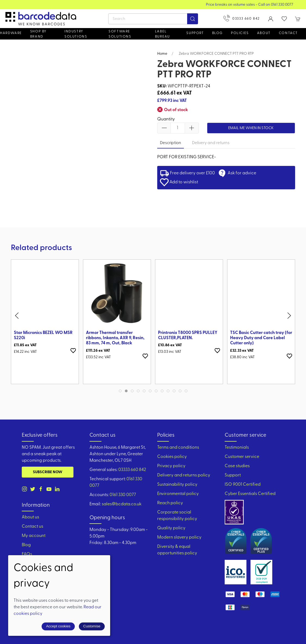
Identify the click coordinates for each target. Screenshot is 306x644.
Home (162, 54)
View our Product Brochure (153, 5)
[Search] (153, 19)
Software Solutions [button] (120, 34)
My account (34, 536)
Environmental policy (178, 494)
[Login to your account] (271, 19)
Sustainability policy (177, 485)
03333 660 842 (242, 18)
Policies (240, 33)
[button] (284, 19)
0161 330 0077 (123, 495)
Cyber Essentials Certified (250, 494)
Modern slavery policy (179, 537)
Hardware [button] (11, 33)
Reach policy (170, 503)
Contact (288, 33)
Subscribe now (48, 472)
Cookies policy (172, 457)
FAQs (27, 554)
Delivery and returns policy (184, 475)
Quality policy (171, 528)
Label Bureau (163, 34)
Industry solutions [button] (76, 34)
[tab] (120, 391)
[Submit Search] (193, 19)
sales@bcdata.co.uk (122, 504)
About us (30, 517)
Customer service (242, 457)
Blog (217, 33)
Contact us (33, 527)
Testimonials (237, 448)
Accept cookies (58, 626)
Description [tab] (171, 143)
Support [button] (195, 33)
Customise (92, 626)
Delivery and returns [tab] (211, 143)
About (264, 33)
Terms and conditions (178, 448)
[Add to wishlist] (73, 351)
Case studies (237, 466)
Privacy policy (171, 466)
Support (233, 475)
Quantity (166, 119)
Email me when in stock (251, 128)
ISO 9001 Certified (243, 485)
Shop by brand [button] (38, 34)
